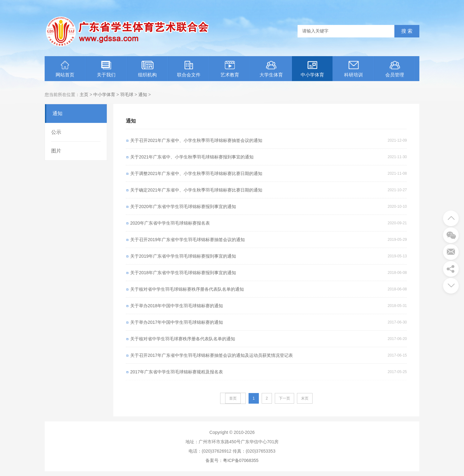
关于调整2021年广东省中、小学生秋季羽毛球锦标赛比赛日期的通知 (196, 173)
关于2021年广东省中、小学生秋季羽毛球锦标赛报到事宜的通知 (192, 157)
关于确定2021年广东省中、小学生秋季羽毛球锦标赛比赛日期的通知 (196, 190)
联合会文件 (189, 69)
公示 (56, 132)
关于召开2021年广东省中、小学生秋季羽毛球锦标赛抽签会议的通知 (196, 140)
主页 (84, 95)
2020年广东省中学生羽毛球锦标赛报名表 (170, 223)
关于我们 (106, 69)
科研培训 (353, 69)
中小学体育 (312, 69)
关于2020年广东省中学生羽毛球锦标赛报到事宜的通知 (183, 206)
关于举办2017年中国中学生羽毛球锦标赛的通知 (177, 322)
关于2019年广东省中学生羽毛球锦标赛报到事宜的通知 (183, 256)
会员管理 (395, 69)
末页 (305, 398)
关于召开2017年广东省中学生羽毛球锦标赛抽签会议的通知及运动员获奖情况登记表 (212, 355)
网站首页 (65, 69)
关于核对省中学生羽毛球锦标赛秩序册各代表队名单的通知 (187, 289)
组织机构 (147, 69)
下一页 (284, 398)
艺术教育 (230, 69)
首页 (233, 398)
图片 (56, 151)
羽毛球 (127, 95)
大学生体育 (271, 69)
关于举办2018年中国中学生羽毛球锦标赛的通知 (177, 306)
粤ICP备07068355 (241, 460)
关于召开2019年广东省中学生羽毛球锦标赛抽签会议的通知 (188, 240)
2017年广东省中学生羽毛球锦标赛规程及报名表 (177, 372)
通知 (143, 95)
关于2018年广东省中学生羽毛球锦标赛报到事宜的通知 (183, 273)
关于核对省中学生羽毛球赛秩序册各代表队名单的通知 (183, 339)
